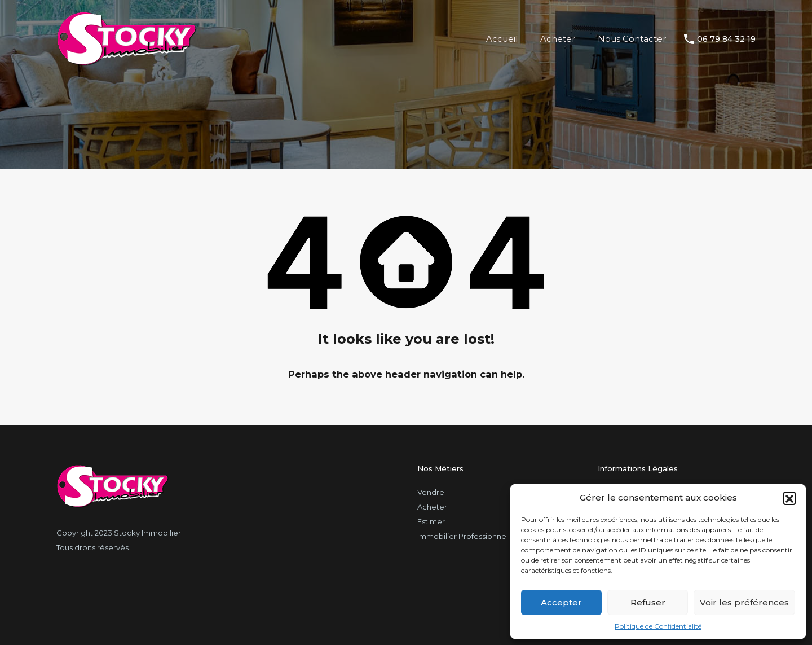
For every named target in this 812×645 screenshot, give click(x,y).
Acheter (558, 39)
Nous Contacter (632, 39)
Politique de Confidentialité (658, 626)
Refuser (648, 602)
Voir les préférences (744, 602)
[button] (789, 498)
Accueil (502, 39)
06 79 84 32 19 (726, 39)
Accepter (561, 602)
